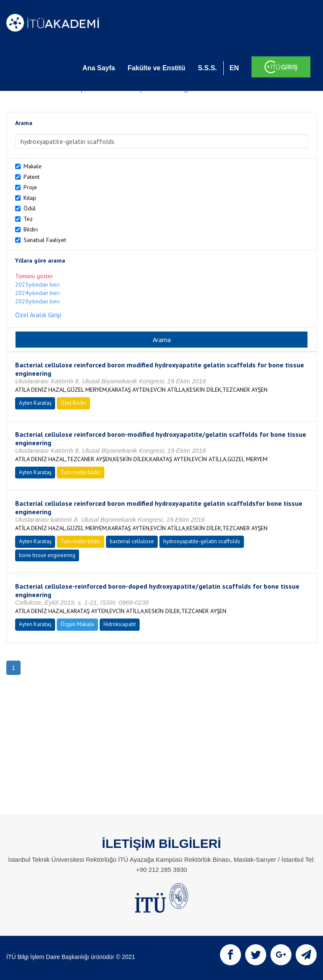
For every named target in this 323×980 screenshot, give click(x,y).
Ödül (30, 208)
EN (234, 68)
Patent (32, 177)
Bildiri (31, 229)
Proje (30, 187)
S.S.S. (207, 68)
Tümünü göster (34, 276)
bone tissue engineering (47, 555)
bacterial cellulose (132, 541)
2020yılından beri (37, 301)
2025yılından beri (37, 284)
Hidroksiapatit (120, 624)
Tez (28, 219)
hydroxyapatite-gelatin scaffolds (202, 541)
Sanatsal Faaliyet (45, 240)
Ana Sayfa (99, 68)
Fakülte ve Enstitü (156, 68)
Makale (33, 166)
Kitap (30, 198)
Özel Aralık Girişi (38, 315)
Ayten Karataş (35, 403)
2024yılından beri (37, 293)
